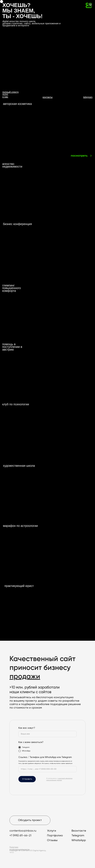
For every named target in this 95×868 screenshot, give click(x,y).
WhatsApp (79, 840)
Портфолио (55, 836)
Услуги (52, 831)
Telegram (78, 836)
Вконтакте (79, 831)
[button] (23, 38)
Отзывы (52, 840)
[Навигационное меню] (90, 5)
